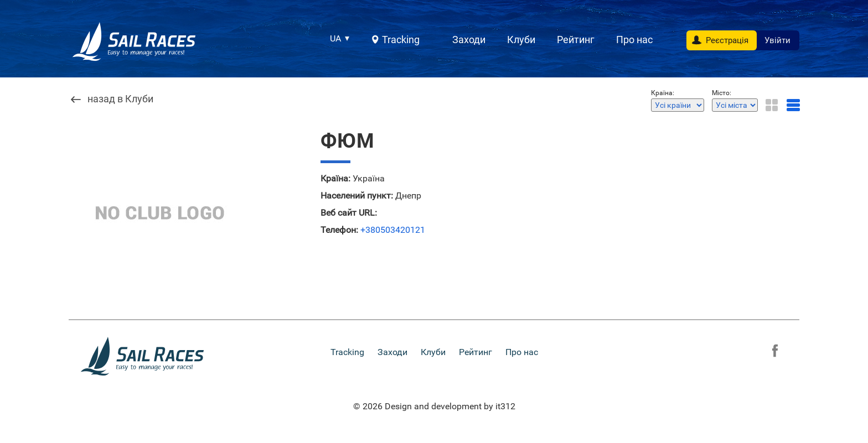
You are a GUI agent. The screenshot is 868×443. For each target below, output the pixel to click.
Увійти (777, 40)
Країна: (335, 179)
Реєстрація (727, 40)
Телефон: (339, 230)
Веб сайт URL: (349, 213)
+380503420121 (393, 230)
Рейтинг (576, 40)
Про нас (634, 40)
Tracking (401, 40)
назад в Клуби (120, 99)
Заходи (469, 40)
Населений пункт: (357, 196)
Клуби (521, 40)
